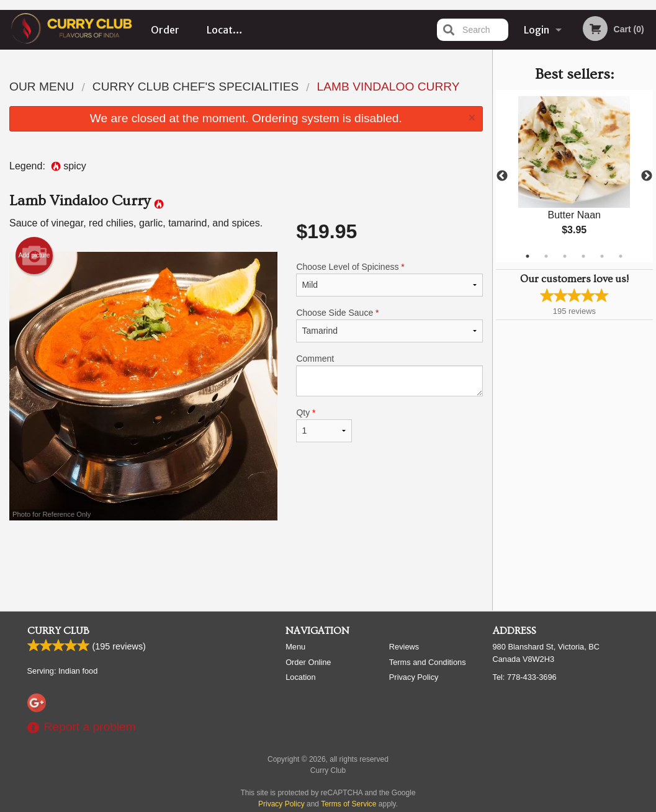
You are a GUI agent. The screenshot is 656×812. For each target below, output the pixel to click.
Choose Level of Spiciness (389, 279)
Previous (502, 176)
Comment (389, 375)
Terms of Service (348, 804)
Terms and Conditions (428, 662)
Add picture (34, 256)
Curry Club (58, 631)
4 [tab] (583, 256)
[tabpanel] (574, 176)
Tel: (525, 677)
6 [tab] (621, 256)
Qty (324, 425)
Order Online (166, 37)
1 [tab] (528, 256)
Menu (295, 647)
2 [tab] (546, 256)
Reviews (404, 647)
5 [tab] (602, 256)
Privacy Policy (414, 677)
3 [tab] (565, 256)
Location (227, 30)
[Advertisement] (246, 561)
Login (537, 30)
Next (647, 176)
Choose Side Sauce (389, 325)
